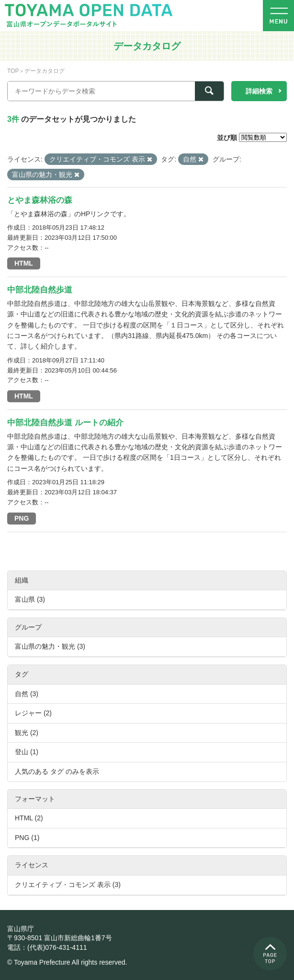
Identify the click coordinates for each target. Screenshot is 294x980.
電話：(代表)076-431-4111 (47, 947)
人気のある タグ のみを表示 (57, 771)
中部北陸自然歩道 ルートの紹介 (65, 423)
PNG (22, 518)
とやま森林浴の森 (40, 200)
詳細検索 (259, 91)
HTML (24, 263)
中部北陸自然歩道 (40, 290)
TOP (13, 71)
